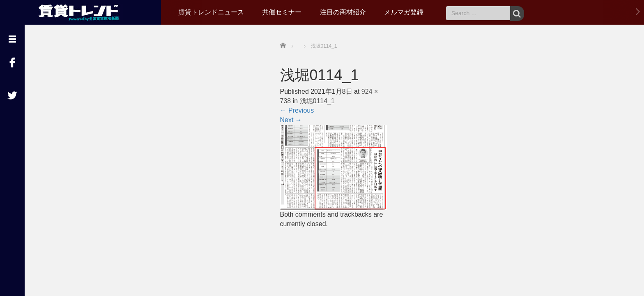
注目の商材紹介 (343, 12)
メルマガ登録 (404, 12)
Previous (297, 110)
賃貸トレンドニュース (211, 12)
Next (291, 120)
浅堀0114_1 (317, 101)
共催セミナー (282, 12)
